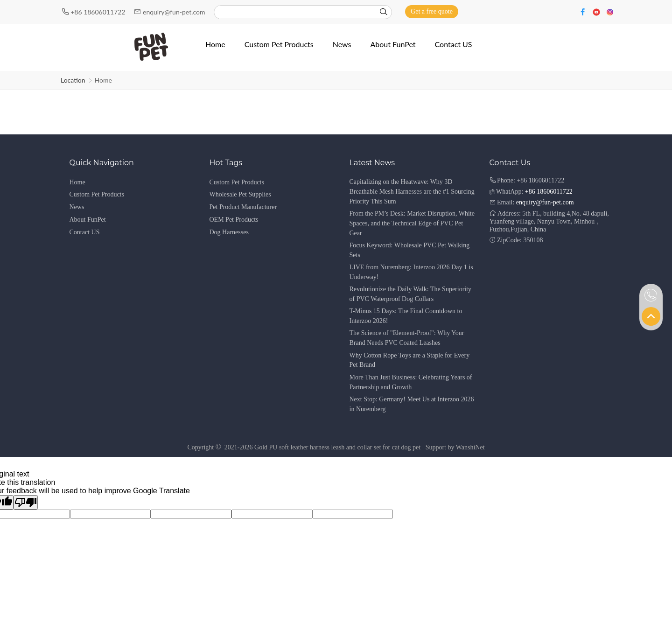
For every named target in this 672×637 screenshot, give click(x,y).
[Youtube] (598, 11)
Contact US (85, 232)
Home (103, 80)
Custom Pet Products (97, 194)
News (77, 207)
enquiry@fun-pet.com (175, 12)
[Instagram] (610, 11)
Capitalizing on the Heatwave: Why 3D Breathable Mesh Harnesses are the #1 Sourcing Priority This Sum (412, 192)
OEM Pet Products (234, 220)
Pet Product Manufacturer (243, 207)
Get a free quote (432, 11)
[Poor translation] (26, 502)
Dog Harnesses (229, 232)
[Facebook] (584, 11)
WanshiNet (470, 447)
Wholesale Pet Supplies (240, 194)
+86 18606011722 (99, 12)
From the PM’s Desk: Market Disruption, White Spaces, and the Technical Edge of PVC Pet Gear (412, 223)
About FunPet (88, 220)
